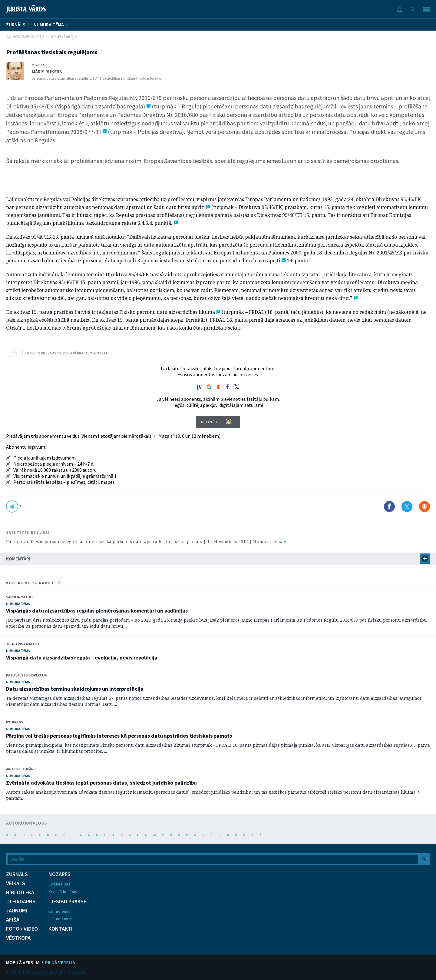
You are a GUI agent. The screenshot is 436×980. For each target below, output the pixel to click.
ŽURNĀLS (16, 25)
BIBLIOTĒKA (20, 892)
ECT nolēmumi (61, 919)
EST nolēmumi (61, 911)
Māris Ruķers (47, 71)
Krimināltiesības (63, 892)
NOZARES (59, 874)
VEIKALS (16, 883)
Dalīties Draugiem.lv (424, 507)
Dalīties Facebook (389, 507)
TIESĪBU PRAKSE (67, 902)
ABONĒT (209, 422)
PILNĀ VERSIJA (60, 962)
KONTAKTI (61, 929)
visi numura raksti (33, 583)
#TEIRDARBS (21, 902)
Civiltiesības (59, 884)
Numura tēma (49, 25)
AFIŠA (13, 920)
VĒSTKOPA (18, 938)
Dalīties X (407, 507)
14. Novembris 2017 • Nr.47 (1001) (41, 37)
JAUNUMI (17, 911)
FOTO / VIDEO (22, 929)
